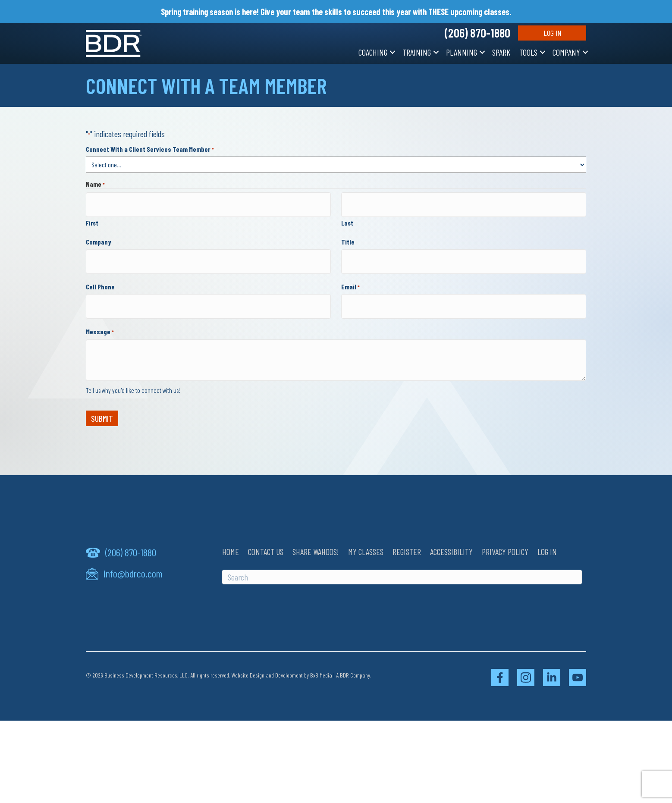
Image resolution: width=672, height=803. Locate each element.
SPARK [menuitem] (501, 52)
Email (350, 278)
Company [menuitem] (566, 52)
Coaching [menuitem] (373, 52)
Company (99, 237)
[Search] (402, 564)
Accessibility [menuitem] (451, 538)
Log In (552, 33)
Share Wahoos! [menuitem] (316, 538)
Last (347, 219)
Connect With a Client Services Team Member (150, 149)
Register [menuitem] (407, 538)
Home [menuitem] (231, 538)
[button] (393, 52)
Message (100, 319)
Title (348, 237)
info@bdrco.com (133, 560)
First (92, 219)
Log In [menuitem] (547, 538)
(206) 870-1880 (477, 33)
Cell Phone (100, 278)
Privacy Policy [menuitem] (505, 538)
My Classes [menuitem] (366, 538)
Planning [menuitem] (462, 52)
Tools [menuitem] (528, 52)
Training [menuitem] (417, 52)
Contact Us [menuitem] (266, 538)
